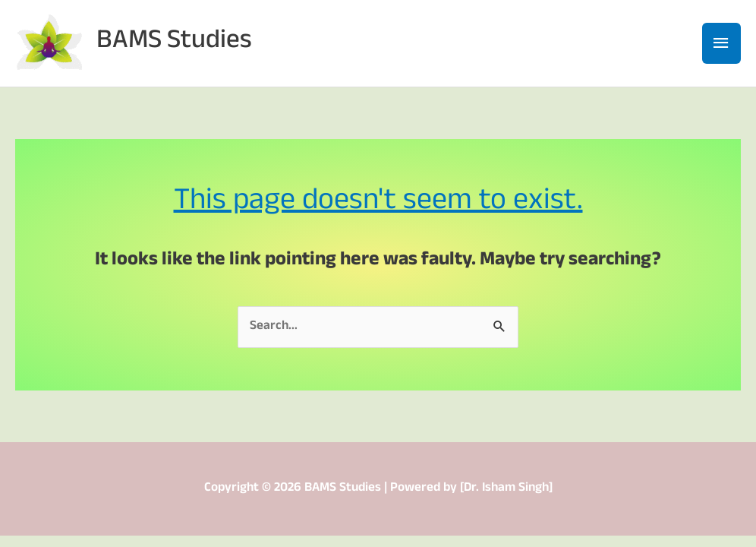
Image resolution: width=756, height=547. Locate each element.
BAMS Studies (174, 43)
